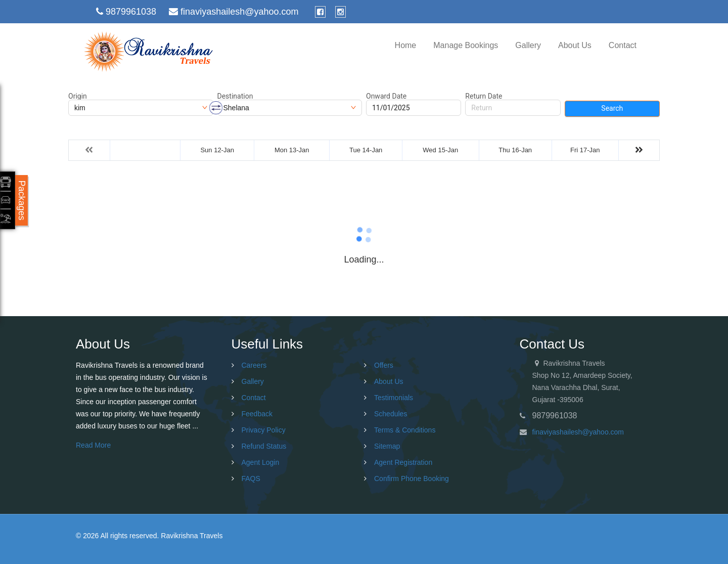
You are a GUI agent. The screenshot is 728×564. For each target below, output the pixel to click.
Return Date (484, 96)
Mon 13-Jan (292, 150)
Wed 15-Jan (440, 150)
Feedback (257, 414)
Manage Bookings (466, 45)
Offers (384, 365)
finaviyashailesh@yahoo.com (578, 432)
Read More (93, 445)
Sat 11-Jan (145, 150)
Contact (623, 45)
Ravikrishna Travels (192, 536)
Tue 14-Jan (366, 150)
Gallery (528, 45)
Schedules (391, 414)
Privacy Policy (264, 430)
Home (406, 45)
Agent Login (261, 462)
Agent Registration (403, 462)
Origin (78, 96)
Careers (254, 365)
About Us (575, 45)
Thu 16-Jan (515, 150)
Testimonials (394, 398)
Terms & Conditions (405, 430)
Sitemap (387, 446)
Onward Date (386, 96)
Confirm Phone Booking (412, 479)
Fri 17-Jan (585, 150)
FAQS (251, 479)
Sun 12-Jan (217, 150)
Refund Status (264, 446)
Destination (235, 96)
